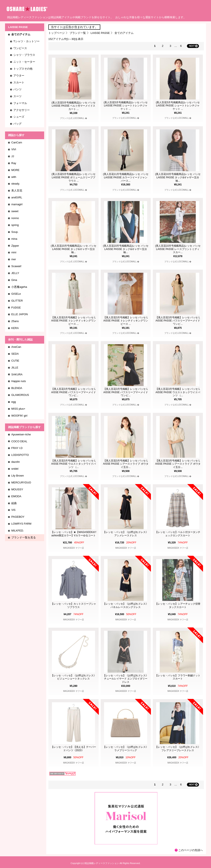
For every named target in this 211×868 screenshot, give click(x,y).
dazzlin (15, 462)
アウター (19, 76)
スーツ (17, 96)
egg (14, 402)
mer (14, 259)
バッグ (17, 124)
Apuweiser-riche (21, 434)
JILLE (15, 368)
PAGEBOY (18, 517)
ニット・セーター (24, 62)
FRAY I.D (17, 448)
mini (14, 252)
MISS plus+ (18, 409)
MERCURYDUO (21, 482)
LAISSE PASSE (100, 33)
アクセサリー (22, 110)
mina (14, 239)
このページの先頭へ (191, 850)
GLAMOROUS (20, 395)
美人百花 (17, 191)
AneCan (16, 347)
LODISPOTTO (20, 455)
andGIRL (17, 197)
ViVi (14, 149)
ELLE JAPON (20, 314)
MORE (15, 170)
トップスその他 (23, 69)
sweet (15, 211)
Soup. (15, 232)
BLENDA (17, 388)
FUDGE (16, 308)
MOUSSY (17, 489)
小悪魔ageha (19, 287)
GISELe (16, 294)
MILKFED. (18, 531)
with (14, 177)
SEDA (15, 354)
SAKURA (17, 374)
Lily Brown (18, 476)
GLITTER (17, 301)
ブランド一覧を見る (24, 537)
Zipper (15, 246)
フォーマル (20, 103)
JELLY (15, 273)
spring (15, 225)
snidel (15, 469)
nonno (15, 218)
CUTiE (15, 361)
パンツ (17, 89)
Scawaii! (16, 266)
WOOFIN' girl (19, 416)
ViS (13, 510)
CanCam (17, 142)
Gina (14, 280)
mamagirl (17, 204)
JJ (13, 156)
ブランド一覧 (78, 33)
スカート (19, 82)
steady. (16, 184)
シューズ (19, 117)
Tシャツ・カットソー (26, 41)
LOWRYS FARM (21, 524)
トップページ (57, 33)
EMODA (16, 496)
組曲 (14, 503)
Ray (14, 163)
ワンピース (20, 48)
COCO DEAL (19, 441)
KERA (15, 328)
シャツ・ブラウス (24, 55)
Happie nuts (19, 381)
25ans (15, 321)
